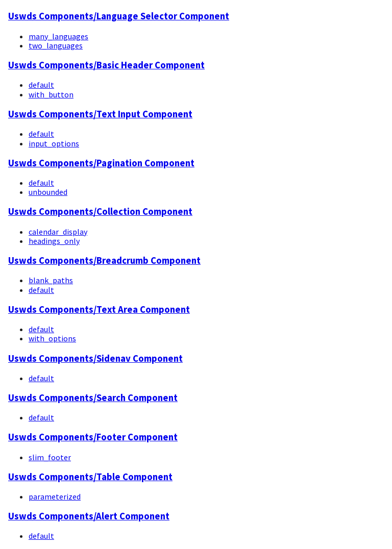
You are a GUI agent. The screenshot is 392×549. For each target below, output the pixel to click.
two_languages (56, 45)
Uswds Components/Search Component (93, 398)
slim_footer (50, 457)
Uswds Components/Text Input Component (100, 114)
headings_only (54, 241)
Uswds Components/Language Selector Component (119, 16)
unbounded (48, 192)
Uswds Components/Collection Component (100, 211)
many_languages (58, 36)
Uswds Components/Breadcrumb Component (104, 260)
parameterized (55, 496)
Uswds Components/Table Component (90, 477)
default (41, 85)
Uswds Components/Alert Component (89, 516)
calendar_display (58, 232)
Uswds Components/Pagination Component (101, 163)
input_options (54, 143)
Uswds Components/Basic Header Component (106, 65)
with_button (51, 94)
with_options (52, 338)
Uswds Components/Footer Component (93, 437)
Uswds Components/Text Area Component (99, 309)
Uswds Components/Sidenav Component (95, 358)
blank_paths (51, 280)
